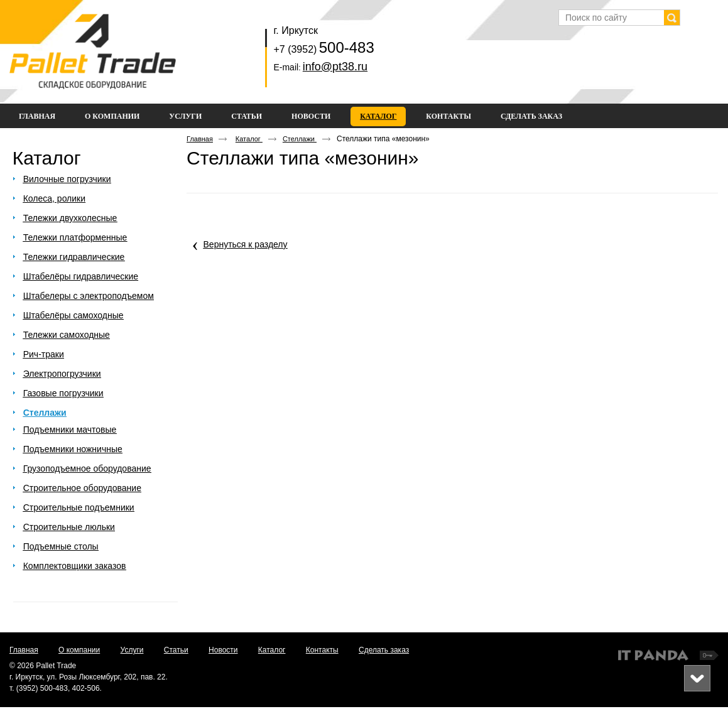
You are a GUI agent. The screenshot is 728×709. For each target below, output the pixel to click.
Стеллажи (300, 139)
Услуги (132, 650)
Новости (223, 650)
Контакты (322, 650)
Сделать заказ (384, 650)
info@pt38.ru (335, 67)
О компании (79, 650)
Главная (200, 139)
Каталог (378, 116)
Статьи (176, 650)
